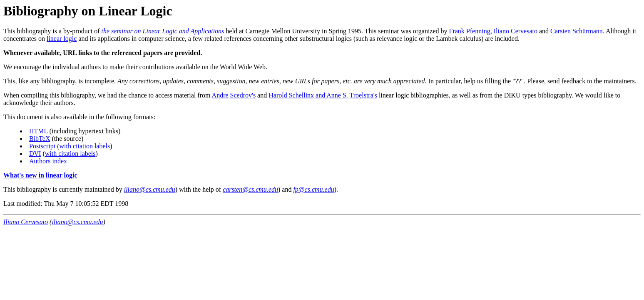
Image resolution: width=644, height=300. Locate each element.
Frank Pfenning (470, 31)
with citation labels (85, 146)
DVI (35, 154)
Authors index (48, 161)
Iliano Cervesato (516, 31)
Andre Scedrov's (234, 95)
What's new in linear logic (40, 175)
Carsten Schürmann (577, 31)
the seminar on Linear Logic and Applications (163, 31)
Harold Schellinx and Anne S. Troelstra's (323, 95)
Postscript (42, 146)
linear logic (62, 39)
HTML (39, 131)
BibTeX (40, 139)
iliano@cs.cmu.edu (77, 222)
